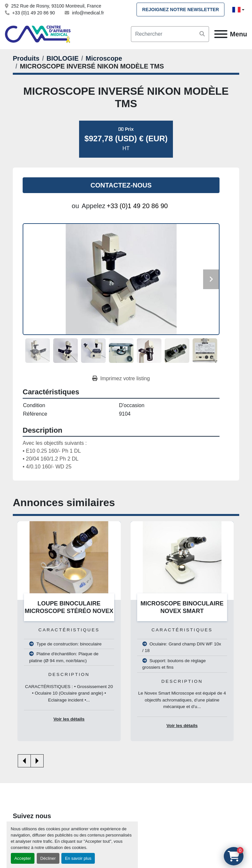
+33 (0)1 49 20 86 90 (33, 13)
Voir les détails (69, 719)
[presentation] (24, 761)
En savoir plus (78, 858)
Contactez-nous (121, 185)
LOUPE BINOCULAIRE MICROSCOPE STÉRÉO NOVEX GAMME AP (69, 611)
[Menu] (221, 34)
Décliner (48, 858)
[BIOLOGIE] (63, 58)
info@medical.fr (88, 13)
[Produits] (26, 58)
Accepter (23, 858)
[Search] (170, 34)
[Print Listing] (121, 379)
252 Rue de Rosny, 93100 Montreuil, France (56, 6)
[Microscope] (104, 58)
